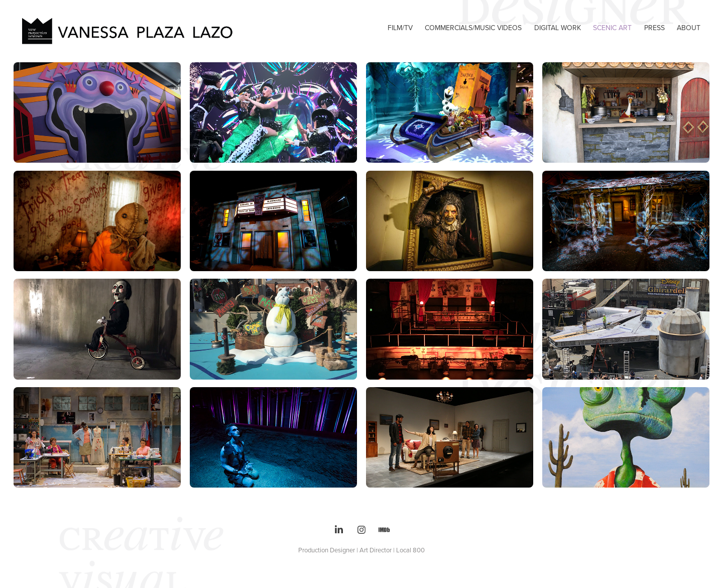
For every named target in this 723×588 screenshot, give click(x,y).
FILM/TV (400, 28)
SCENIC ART (612, 28)
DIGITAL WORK (558, 28)
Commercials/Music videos (473, 28)
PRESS (654, 28)
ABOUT (689, 28)
